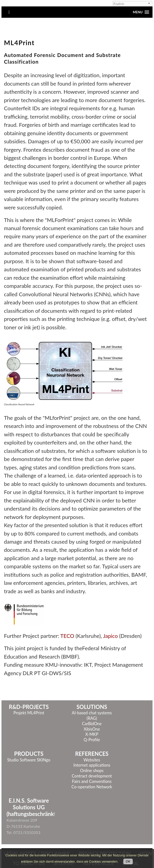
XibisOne (92, 729)
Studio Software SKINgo (29, 760)
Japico (111, 636)
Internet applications (92, 765)
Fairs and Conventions (92, 781)
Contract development (92, 776)
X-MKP (92, 734)
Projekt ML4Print (29, 713)
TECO (67, 636)
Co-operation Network (92, 787)
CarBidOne (92, 724)
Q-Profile (92, 740)
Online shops (92, 771)
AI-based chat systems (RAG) (92, 716)
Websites (92, 760)
